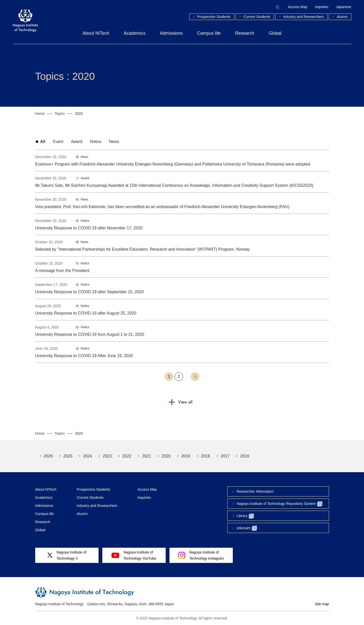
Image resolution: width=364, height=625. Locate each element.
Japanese (344, 7)
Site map (322, 604)
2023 (107, 456)
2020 (166, 456)
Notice (96, 142)
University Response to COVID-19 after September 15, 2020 (90, 292)
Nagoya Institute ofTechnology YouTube (134, 555)
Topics (60, 114)
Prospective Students (214, 17)
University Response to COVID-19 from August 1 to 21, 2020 (90, 334)
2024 (88, 456)
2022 (127, 456)
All (43, 142)
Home (40, 114)
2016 (245, 456)
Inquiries (322, 7)
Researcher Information (255, 491)
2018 (205, 456)
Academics (135, 33)
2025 (68, 456)
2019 (186, 456)
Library (245, 516)
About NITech (96, 33)
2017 (225, 456)
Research (245, 33)
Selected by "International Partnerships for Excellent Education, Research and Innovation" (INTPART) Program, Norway (143, 249)
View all (185, 402)
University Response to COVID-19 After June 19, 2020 (84, 356)
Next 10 (195, 377)
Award (77, 142)
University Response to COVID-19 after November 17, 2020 (89, 228)
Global (275, 33)
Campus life (209, 33)
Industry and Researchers (303, 17)
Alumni (342, 17)
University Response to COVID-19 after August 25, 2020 (86, 313)
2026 (48, 456)
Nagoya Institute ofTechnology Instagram (201, 555)
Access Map (298, 7)
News (114, 142)
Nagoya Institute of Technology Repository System (279, 504)
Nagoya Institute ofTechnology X (67, 555)
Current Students (257, 17)
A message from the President (62, 271)
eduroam (247, 528)
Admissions (171, 33)
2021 (146, 456)
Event (58, 142)
